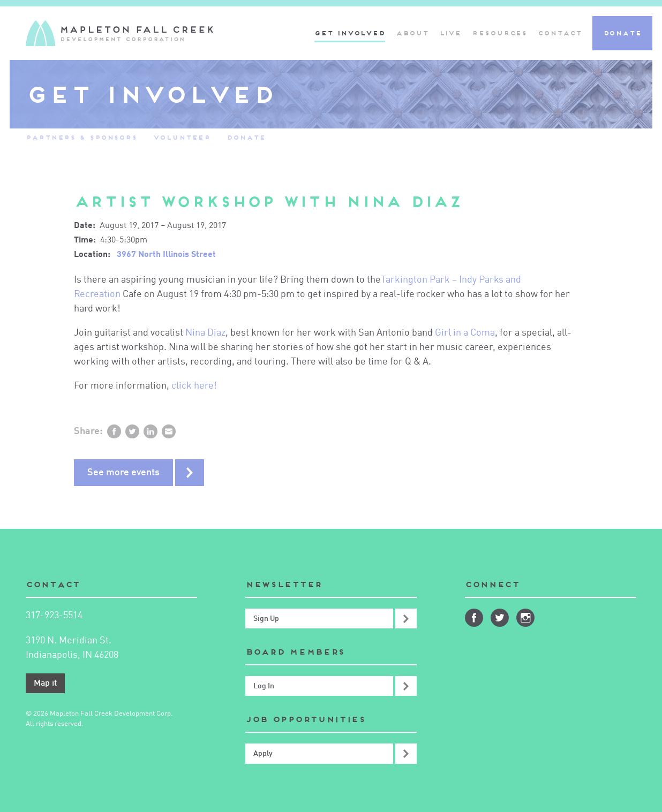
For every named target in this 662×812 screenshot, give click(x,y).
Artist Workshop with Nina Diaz (268, 202)
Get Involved (350, 33)
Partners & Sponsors (81, 137)
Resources (499, 33)
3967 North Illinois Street (166, 255)
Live (450, 33)
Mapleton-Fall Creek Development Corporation (119, 33)
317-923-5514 (54, 616)
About (412, 33)
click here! (194, 386)
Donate (622, 33)
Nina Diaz (205, 333)
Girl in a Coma (465, 333)
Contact (559, 33)
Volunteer (182, 137)
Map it (45, 684)
